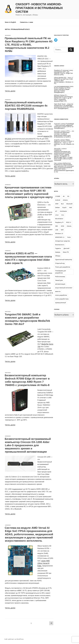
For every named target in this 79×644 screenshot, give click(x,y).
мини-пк (58, 291)
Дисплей (66, 248)
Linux (57, 215)
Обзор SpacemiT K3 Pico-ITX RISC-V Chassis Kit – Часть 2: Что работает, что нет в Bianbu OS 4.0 (64, 143)
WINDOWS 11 (60, 237)
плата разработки (61, 295)
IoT (56, 211)
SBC (57, 226)
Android (58, 200)
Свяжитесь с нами (26, 22)
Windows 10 (59, 234)
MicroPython (59, 219)
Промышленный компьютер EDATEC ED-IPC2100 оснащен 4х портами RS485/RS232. (26, 106)
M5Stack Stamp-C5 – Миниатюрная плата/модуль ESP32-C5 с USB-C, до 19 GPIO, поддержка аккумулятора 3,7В (63, 98)
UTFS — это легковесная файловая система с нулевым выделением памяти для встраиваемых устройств (64, 134)
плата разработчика (62, 299)
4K (64, 196)
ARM (57, 204)
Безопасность (60, 245)
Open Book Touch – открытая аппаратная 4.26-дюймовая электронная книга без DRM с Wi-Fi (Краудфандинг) (64, 106)
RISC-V (69, 222)
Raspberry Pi (59, 222)
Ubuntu (69, 226)
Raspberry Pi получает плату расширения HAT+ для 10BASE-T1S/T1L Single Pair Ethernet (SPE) (64, 73)
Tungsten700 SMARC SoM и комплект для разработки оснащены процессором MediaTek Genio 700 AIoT (27, 319)
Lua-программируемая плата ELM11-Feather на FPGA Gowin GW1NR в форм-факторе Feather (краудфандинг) (64, 89)
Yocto (69, 237)
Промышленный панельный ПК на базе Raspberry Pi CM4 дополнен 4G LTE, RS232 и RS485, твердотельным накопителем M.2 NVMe (29, 45)
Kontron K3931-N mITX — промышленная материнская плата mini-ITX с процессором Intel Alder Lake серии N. (28, 258)
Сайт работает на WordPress (14, 639)
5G (68, 196)
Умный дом (59, 280)
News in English (10, 22)
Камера (58, 252)
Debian (57, 208)
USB (57, 230)
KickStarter (63, 211)
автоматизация (60, 284)
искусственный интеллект (64, 288)
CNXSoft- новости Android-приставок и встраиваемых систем (39, 8)
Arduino (65, 200)
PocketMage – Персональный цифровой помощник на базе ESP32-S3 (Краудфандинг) (64, 126)
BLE (62, 204)
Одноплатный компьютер (64, 260)
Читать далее (10, 91)
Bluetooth (69, 204)
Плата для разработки (63, 267)
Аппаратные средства (62, 241)
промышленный (60, 303)
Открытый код (60, 263)
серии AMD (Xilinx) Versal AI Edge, (44, 563)
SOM (62, 226)
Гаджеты (58, 248)
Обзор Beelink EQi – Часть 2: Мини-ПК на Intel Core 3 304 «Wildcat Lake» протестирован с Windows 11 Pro (64, 81)
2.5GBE (58, 196)
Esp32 (64, 208)
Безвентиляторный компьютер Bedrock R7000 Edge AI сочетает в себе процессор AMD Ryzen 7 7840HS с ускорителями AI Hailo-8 (27, 380)
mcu (63, 215)
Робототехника (60, 277)
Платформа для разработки (60, 272)
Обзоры (58, 256)
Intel (70, 208)
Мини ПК (66, 252)
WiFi (62, 230)
